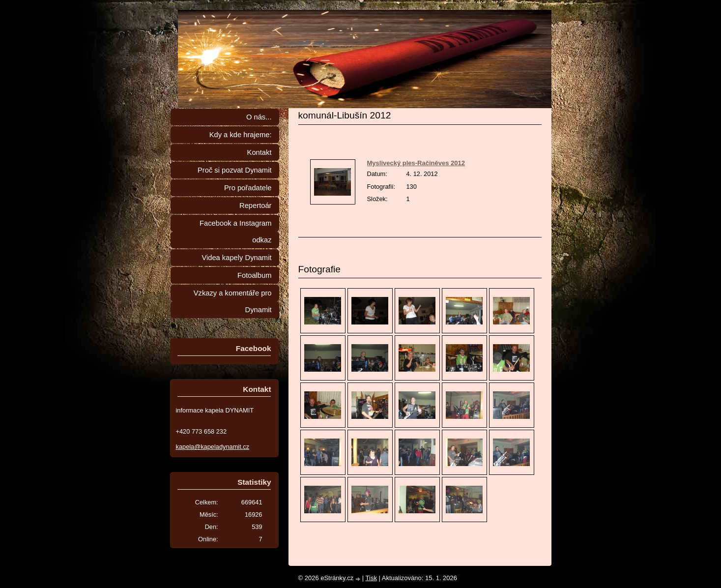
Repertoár (255, 206)
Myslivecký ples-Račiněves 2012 (416, 163)
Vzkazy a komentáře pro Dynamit (233, 301)
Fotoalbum (255, 275)
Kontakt (260, 152)
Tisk (371, 578)
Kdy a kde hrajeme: (241, 135)
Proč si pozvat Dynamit (235, 170)
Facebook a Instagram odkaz (235, 232)
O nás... (259, 117)
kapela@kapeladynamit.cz (213, 447)
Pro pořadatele (248, 188)
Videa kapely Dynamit (236, 258)
